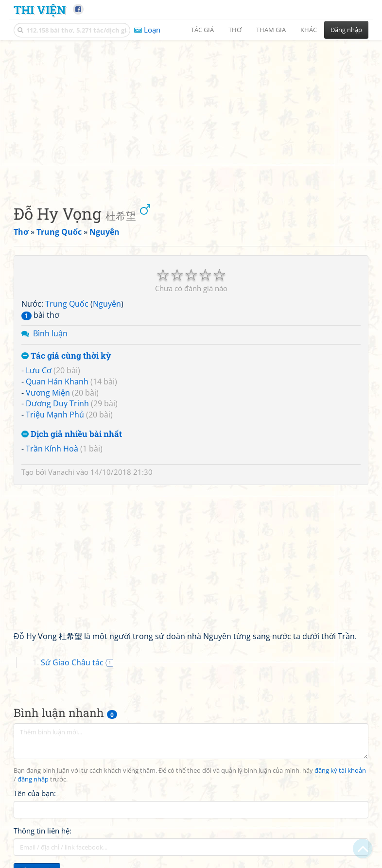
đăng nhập (33, 779)
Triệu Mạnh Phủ (55, 415)
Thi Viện (40, 9)
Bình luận (50, 333)
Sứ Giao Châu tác (72, 662)
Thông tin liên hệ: (43, 831)
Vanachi (61, 472)
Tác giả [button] (202, 30)
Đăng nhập (346, 30)
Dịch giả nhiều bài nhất (72, 434)
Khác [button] (309, 30)
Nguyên (107, 304)
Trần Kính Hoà (52, 449)
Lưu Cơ (39, 370)
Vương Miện (48, 393)
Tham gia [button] (271, 30)
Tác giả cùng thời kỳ (66, 356)
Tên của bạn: (35, 793)
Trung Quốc (67, 304)
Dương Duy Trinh (57, 403)
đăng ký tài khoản (340, 771)
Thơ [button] (235, 30)
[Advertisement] (191, 114)
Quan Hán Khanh (57, 382)
